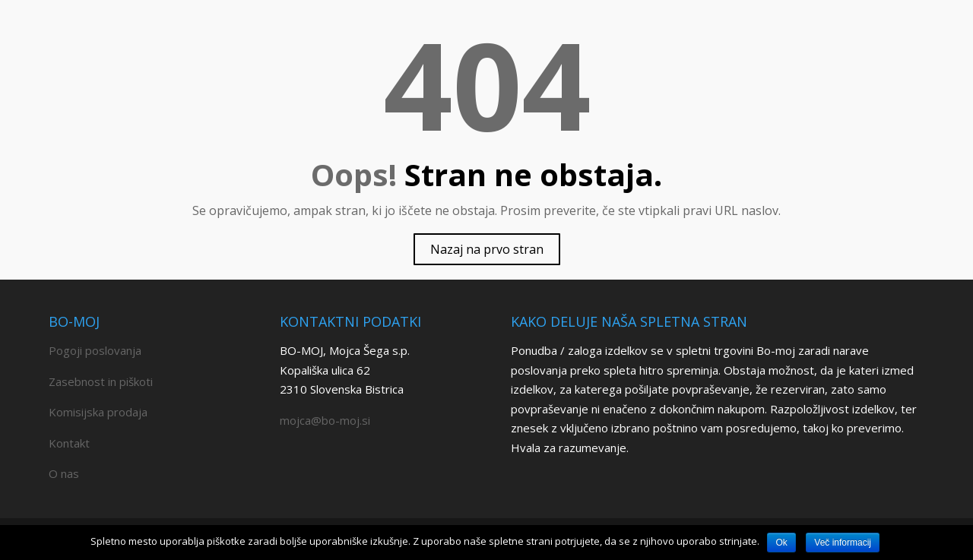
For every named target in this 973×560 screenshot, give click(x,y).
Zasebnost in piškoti (101, 381)
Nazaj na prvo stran (487, 249)
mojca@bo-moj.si (325, 420)
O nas (64, 473)
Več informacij (843, 543)
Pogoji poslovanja (95, 350)
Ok (781, 543)
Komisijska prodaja (98, 412)
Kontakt (69, 443)
